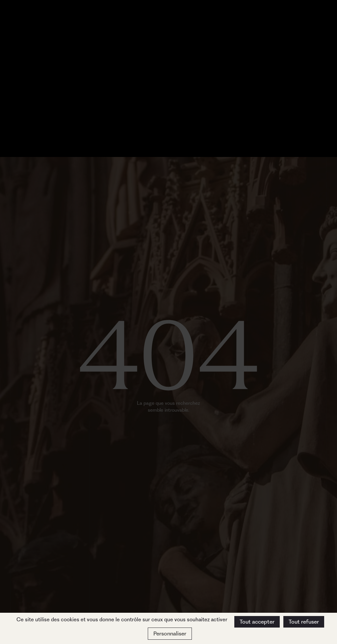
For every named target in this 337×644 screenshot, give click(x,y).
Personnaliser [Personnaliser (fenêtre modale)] (170, 633)
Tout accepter (257, 622)
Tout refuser (304, 622)
